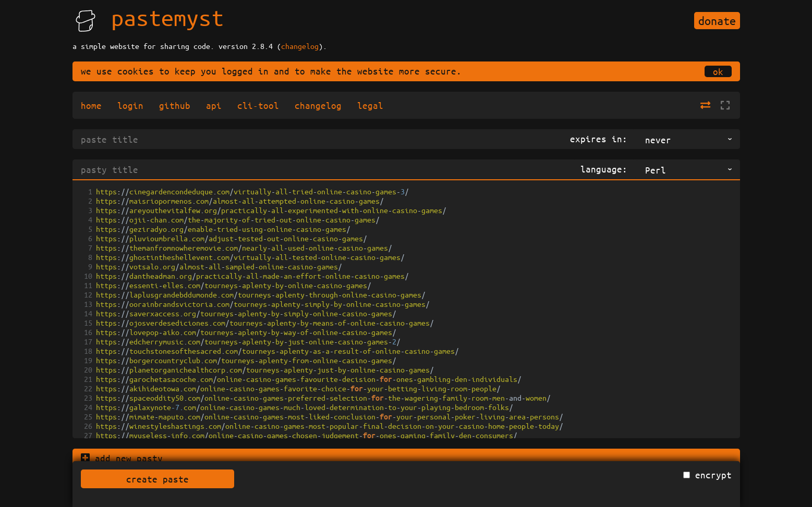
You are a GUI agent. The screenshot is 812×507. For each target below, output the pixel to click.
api (214, 105)
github (175, 105)
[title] (317, 139)
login (130, 105)
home (91, 105)
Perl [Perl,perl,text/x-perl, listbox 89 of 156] (656, 170)
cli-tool (258, 105)
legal (370, 105)
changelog (300, 46)
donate (717, 21)
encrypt (713, 475)
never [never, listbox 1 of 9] (658, 140)
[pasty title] (322, 169)
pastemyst (167, 17)
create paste (157, 479)
